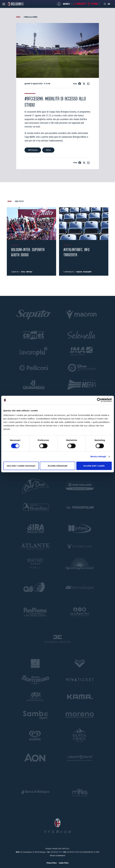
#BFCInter (29, 272)
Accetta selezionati (58, 466)
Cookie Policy (64, 863)
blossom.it (62, 856)
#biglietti (79, 272)
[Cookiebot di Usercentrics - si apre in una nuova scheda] (99, 400)
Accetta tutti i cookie (94, 466)
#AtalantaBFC (87, 272)
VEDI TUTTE (19, 201)
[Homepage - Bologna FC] (16, 4)
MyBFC (66, 4)
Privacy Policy (52, 863)
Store (94, 4)
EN (109, 4)
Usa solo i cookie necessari (21, 466)
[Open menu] (4, 5)
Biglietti (82, 4)
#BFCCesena (33, 150)
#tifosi (48, 150)
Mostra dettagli (98, 456)
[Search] (105, 4)
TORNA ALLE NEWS (30, 17)
